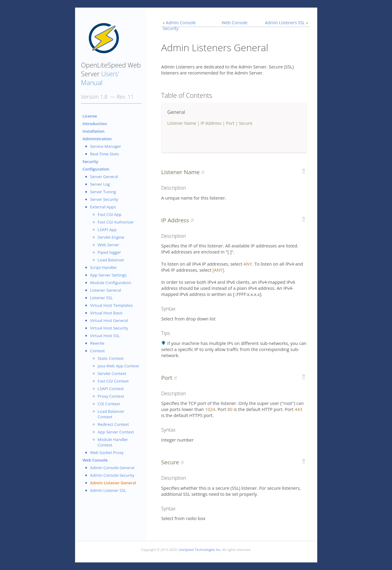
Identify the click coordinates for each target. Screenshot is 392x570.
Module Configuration (111, 283)
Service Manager (106, 146)
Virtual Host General (109, 320)
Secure (245, 123)
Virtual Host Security (109, 328)
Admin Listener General (113, 483)
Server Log (100, 184)
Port (230, 123)
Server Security (104, 199)
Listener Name (182, 123)
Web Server (109, 245)
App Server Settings (109, 275)
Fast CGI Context (113, 381)
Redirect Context (113, 424)
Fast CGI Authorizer (116, 222)
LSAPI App (107, 230)
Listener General (106, 290)
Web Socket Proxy (107, 452)
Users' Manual (100, 78)
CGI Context (109, 404)
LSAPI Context (111, 389)
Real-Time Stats (105, 154)
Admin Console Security (112, 475)
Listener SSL (102, 298)
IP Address (211, 123)
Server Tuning (103, 192)
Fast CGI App (110, 214)
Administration (97, 139)
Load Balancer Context (111, 414)
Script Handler (104, 267)
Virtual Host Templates (112, 305)
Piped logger (109, 252)
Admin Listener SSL (108, 490)
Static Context (111, 358)
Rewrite (97, 343)
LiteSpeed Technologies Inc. (200, 550)
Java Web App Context (119, 366)
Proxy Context (111, 396)
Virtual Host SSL (105, 336)
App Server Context (116, 432)
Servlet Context (112, 373)
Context (98, 351)
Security (91, 161)
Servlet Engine (111, 237)
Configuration (96, 169)
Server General (104, 177)
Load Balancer (111, 260)
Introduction (95, 124)
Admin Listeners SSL (285, 23)
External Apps (103, 207)
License (90, 116)
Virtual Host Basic (107, 313)
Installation (94, 131)
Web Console (95, 460)
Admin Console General (112, 468)
